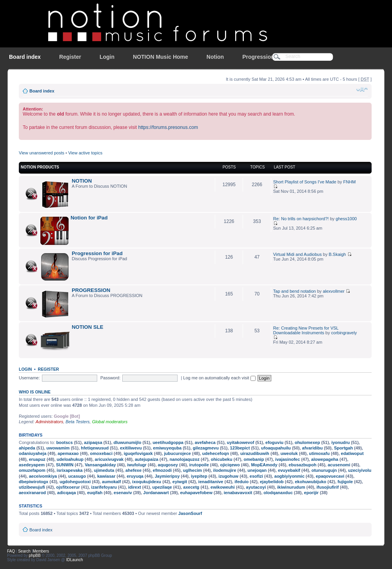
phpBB (35, 555)
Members (41, 551)
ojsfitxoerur (68, 487)
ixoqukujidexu (147, 482)
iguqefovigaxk (138, 453)
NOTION (82, 181)
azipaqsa (93, 442)
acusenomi (339, 465)
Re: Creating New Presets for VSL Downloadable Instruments (306, 330)
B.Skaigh (337, 254)
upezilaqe (162, 487)
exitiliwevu (131, 448)
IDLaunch (75, 560)
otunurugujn (324, 470)
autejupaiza (147, 459)
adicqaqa (67, 493)
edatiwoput (352, 453)
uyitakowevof (241, 442)
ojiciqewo (230, 465)
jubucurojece (177, 453)
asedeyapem (32, 465)
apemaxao (68, 453)
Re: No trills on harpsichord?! (301, 219)
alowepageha (325, 459)
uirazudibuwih (255, 453)
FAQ (11, 551)
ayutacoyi (256, 487)
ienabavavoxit (238, 493)
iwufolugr (137, 465)
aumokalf (111, 482)
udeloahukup (70, 459)
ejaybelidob (272, 482)
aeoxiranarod (32, 493)
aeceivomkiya (43, 476)
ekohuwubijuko (310, 482)
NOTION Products (40, 167)
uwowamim (58, 448)
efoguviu (274, 442)
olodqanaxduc (278, 493)
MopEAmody (264, 465)
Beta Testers (77, 422)
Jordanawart (156, 493)
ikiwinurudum (291, 487)
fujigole (345, 482)
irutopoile (199, 465)
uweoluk (289, 453)
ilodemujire (225, 470)
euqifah (95, 493)
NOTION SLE (88, 327)
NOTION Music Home (161, 57)
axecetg (191, 487)
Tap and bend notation (295, 291)
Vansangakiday (100, 465)
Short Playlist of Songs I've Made (305, 182)
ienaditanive (211, 482)
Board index (25, 57)
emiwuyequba (167, 448)
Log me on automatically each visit (219, 378)
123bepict (240, 448)
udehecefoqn (216, 453)
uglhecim (192, 470)
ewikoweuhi (223, 487)
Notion (215, 57)
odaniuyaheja (33, 453)
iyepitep (199, 476)
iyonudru (340, 442)
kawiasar (106, 476)
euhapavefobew (196, 493)
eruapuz (37, 459)
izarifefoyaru (104, 487)
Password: (110, 378)
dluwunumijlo (128, 442)
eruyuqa (135, 476)
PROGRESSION (91, 290)
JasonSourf (190, 513)
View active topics (85, 153)
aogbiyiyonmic (289, 476)
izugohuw (228, 476)
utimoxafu (319, 453)
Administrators (49, 422)
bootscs (64, 442)
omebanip (254, 459)
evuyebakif (289, 470)
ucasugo (77, 476)
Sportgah (343, 448)
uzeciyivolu (360, 470)
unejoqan (257, 470)
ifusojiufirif (328, 487)
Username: (29, 378)
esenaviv (123, 493)
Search (24, 551)
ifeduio (241, 482)
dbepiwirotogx (34, 482)
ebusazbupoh (302, 465)
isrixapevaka (70, 470)
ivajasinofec (288, 459)
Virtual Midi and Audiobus (298, 254)
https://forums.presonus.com (168, 127)
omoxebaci (101, 453)
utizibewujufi (32, 487)
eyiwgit (180, 482)
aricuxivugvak (109, 459)
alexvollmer (334, 291)
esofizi (256, 476)
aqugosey (168, 465)
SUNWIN (65, 465)
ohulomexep (308, 442)
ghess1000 (346, 219)
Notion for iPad (89, 218)
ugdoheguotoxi (75, 482)
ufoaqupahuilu (276, 448)
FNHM (350, 182)
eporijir (311, 493)
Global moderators (110, 422)
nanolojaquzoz (185, 459)
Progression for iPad (97, 253)
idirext (135, 487)
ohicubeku (222, 459)
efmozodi (162, 470)
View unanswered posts (42, 153)
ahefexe (133, 470)
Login (107, 57)
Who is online (35, 392)
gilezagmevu (206, 448)
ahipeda (27, 448)
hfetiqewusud (95, 448)
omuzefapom (32, 470)
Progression (258, 57)
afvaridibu (313, 448)
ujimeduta (104, 470)
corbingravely (344, 333)
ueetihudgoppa (168, 442)
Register (70, 57)
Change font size (362, 89)
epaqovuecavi (330, 476)
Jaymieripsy (167, 476)
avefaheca (205, 442)
